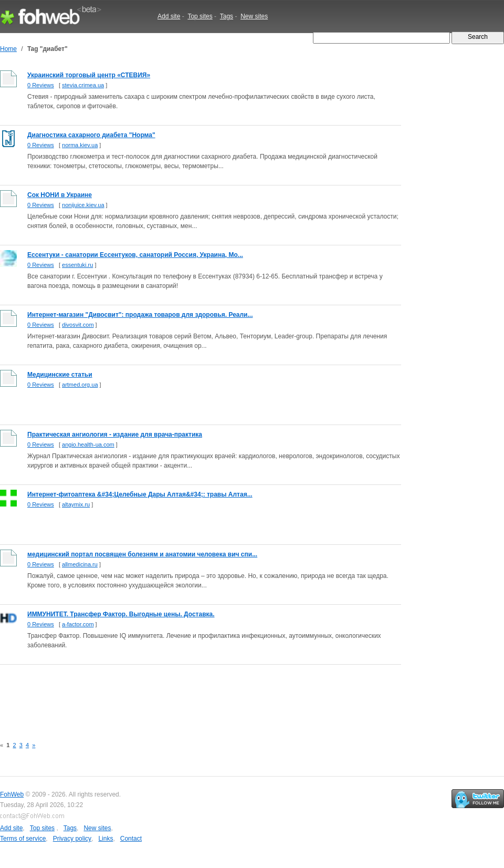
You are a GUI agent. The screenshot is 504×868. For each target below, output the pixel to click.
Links (106, 839)
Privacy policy (72, 839)
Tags (227, 16)
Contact (131, 839)
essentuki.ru (77, 265)
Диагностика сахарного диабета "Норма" (91, 135)
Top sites (200, 16)
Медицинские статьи (60, 375)
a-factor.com (78, 624)
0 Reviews (41, 85)
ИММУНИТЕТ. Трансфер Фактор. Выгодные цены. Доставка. (121, 614)
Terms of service (23, 839)
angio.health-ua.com (88, 445)
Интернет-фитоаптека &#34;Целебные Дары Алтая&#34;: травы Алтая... (140, 494)
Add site (169, 16)
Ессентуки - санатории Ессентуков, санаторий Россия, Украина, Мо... (135, 255)
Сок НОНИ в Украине (60, 195)
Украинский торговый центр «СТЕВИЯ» (89, 75)
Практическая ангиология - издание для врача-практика (115, 435)
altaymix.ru (76, 504)
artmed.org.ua (80, 385)
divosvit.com (78, 325)
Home (8, 49)
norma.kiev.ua (80, 145)
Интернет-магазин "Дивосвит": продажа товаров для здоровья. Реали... (140, 315)
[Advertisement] (191, 695)
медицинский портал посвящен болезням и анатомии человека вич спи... (142, 554)
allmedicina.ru (80, 564)
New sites (254, 16)
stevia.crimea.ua (83, 85)
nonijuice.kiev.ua (83, 205)
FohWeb (12, 794)
